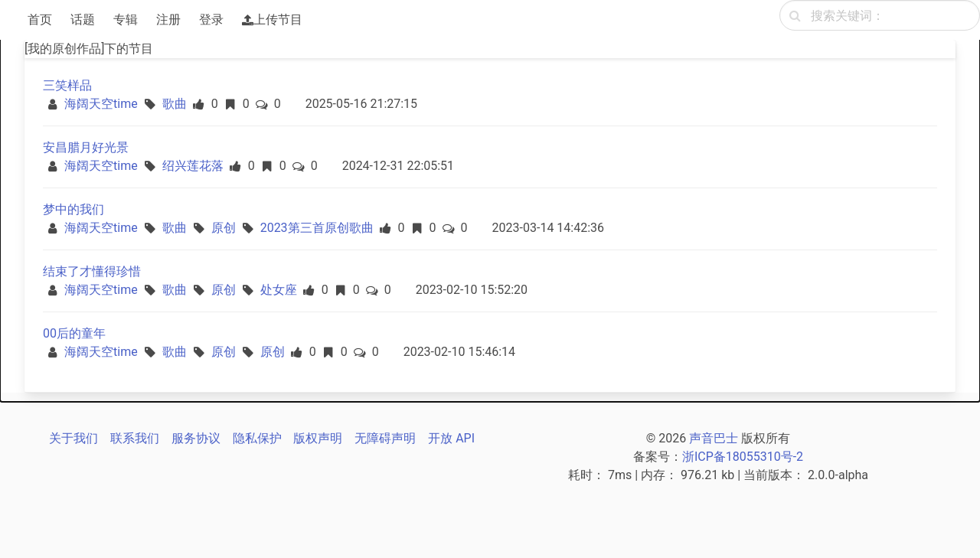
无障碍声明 (385, 438)
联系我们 (135, 438)
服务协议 (196, 438)
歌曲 (175, 104)
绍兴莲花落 (193, 166)
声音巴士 (714, 438)
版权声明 (318, 438)
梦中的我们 (73, 209)
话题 (83, 20)
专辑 (126, 20)
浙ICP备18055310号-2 (743, 457)
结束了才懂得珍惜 (92, 271)
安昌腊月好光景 (86, 147)
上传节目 (272, 20)
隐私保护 (257, 438)
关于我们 (73, 438)
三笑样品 (67, 85)
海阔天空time (101, 104)
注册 (168, 20)
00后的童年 (74, 333)
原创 (224, 228)
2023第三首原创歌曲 (317, 228)
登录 (211, 20)
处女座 (279, 290)
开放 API (451, 438)
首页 (40, 20)
